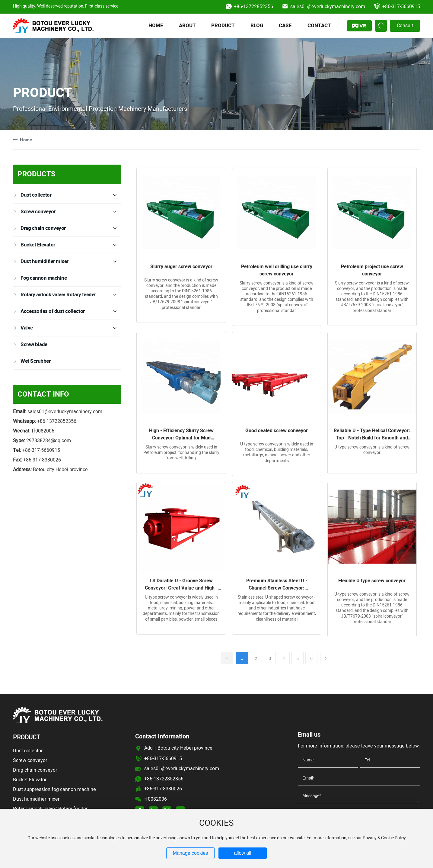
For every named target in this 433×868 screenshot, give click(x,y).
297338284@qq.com (49, 441)
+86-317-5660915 (401, 7)
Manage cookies (191, 853)
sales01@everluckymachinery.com (328, 7)
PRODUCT (43, 93)
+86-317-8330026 (42, 460)
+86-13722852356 (253, 7)
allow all (243, 853)
